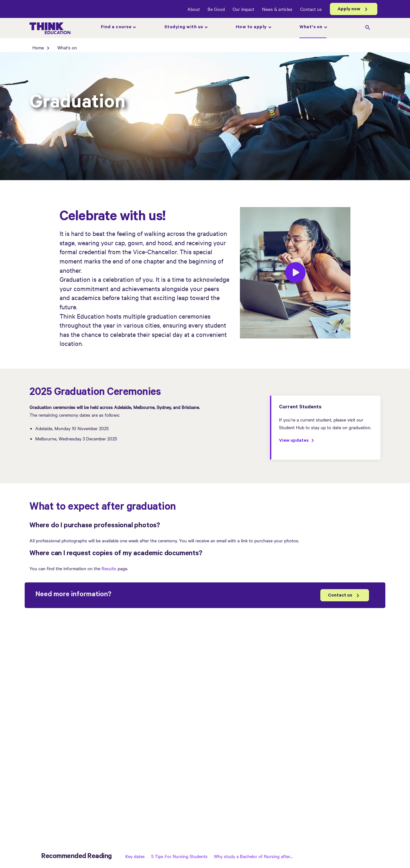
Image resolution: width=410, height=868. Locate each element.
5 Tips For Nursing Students (179, 856)
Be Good (216, 9)
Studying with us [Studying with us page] (184, 28)
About (194, 9)
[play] (295, 273)
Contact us (311, 9)
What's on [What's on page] (311, 28)
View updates (294, 441)
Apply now (349, 10)
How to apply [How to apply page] (251, 28)
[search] (368, 28)
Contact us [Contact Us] (340, 596)
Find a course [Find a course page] (116, 28)
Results (110, 568)
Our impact (243, 9)
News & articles (277, 9)
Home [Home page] (38, 47)
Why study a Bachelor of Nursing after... (253, 856)
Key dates (135, 856)
